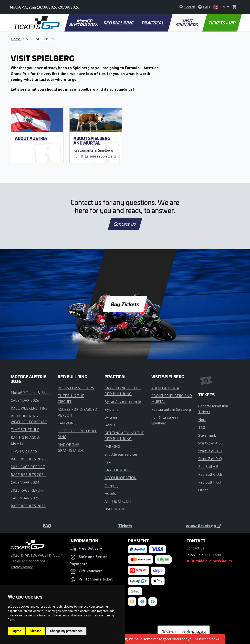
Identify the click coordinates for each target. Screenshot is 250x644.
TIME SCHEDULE (25, 430)
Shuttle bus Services (121, 454)
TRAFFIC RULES (118, 470)
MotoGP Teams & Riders (31, 392)
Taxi (108, 462)
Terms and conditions (28, 561)
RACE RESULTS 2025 (28, 506)
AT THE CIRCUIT (118, 501)
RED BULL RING (119, 23)
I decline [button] (36, 631)
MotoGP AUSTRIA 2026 (83, 23)
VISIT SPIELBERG (187, 23)
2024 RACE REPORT (28, 467)
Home (16, 39)
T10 (202, 427)
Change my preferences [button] (66, 631)
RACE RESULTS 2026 (28, 459)
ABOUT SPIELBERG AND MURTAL (92, 141)
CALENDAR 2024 (25, 482)
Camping (111, 486)
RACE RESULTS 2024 (28, 475)
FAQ (47, 526)
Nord (202, 420)
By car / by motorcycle (123, 401)
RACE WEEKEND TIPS (29, 408)
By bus (110, 425)
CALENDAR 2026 (25, 400)
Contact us (125, 224)
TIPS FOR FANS (24, 451)
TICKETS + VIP (222, 23)
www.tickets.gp (203, 526)
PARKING (112, 446)
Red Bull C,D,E (210, 474)
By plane (111, 409)
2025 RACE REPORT (28, 490)
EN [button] (219, 7)
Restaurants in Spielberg (93, 150)
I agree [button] (16, 631)
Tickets (125, 526)
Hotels (110, 493)
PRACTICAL (153, 23)
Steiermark (207, 435)
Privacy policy (22, 567)
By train (111, 417)
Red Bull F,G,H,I (211, 482)
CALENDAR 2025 (25, 498)
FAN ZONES (68, 423)
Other (203, 490)
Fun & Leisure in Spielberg (95, 156)
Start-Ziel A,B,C (211, 443)
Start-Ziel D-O (210, 451)
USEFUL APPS (116, 509)
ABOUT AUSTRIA (31, 138)
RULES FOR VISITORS (76, 388)
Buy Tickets (125, 304)
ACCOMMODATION (120, 478)
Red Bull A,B (208, 466)
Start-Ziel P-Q (210, 459)
